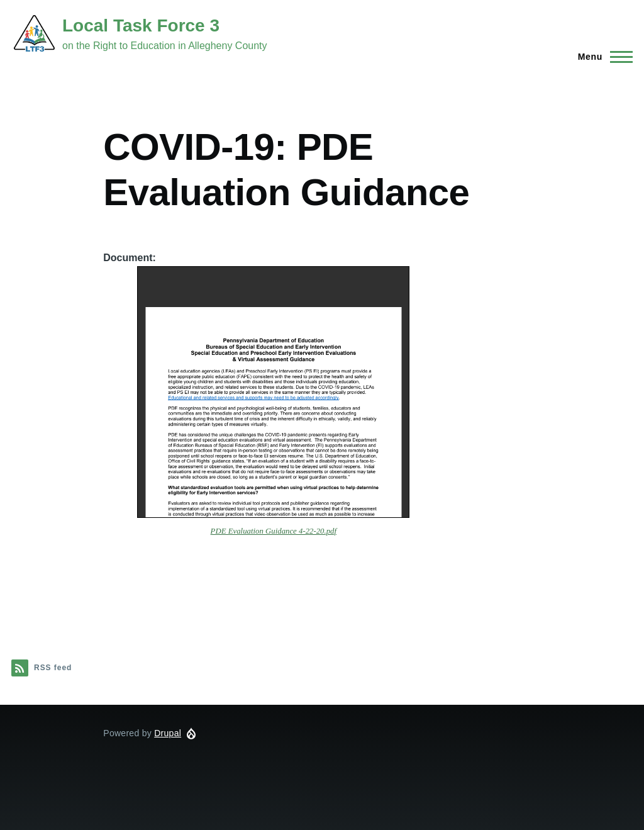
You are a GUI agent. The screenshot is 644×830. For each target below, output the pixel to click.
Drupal (168, 733)
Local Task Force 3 (141, 25)
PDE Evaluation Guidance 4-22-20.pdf (274, 531)
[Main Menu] (602, 57)
